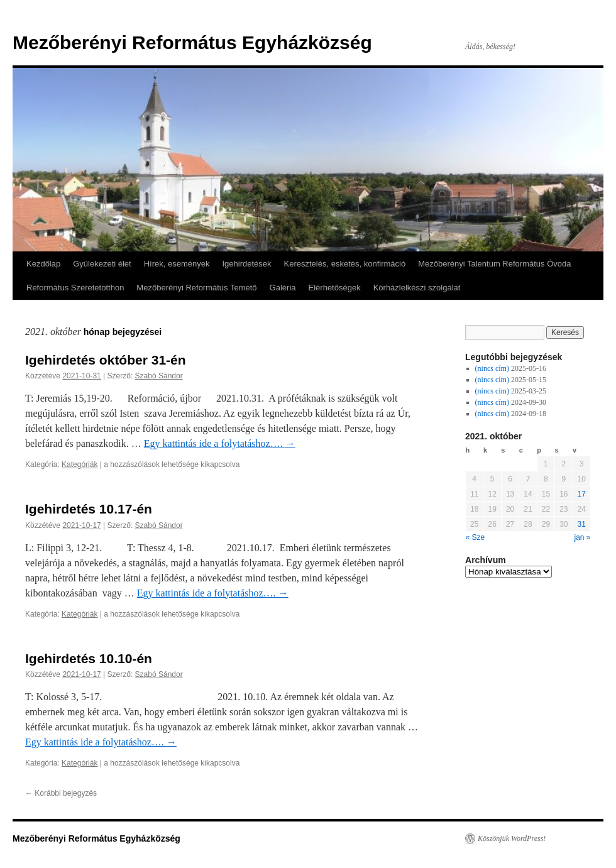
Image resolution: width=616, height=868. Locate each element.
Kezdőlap (43, 264)
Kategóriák (80, 464)
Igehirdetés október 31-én (106, 360)
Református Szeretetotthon (75, 288)
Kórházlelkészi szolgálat (417, 288)
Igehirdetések (246, 264)
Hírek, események (177, 264)
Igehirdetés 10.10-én (89, 658)
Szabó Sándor (159, 376)
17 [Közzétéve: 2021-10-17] (582, 494)
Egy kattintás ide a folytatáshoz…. (220, 443)
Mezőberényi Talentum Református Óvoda (494, 264)
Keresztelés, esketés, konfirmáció (345, 264)
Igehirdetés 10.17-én (89, 509)
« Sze (476, 537)
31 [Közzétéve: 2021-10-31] (582, 524)
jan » (582, 537)
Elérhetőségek (335, 288)
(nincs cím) (492, 368)
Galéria (283, 288)
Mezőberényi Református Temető (196, 288)
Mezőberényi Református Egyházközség (192, 42)
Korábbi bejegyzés (61, 793)
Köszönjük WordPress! (512, 838)
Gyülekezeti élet (102, 264)
